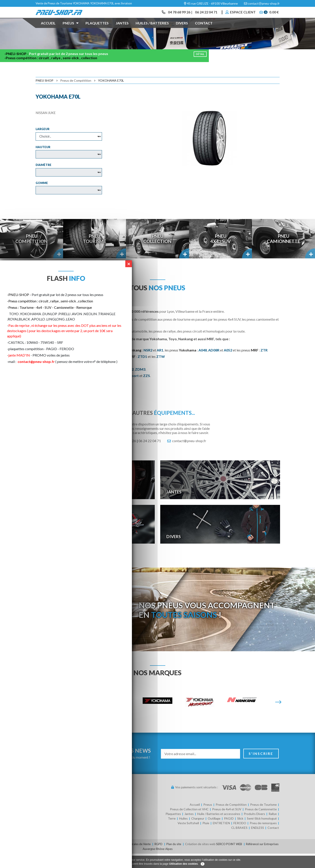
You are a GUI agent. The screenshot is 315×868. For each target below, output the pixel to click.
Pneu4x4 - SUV (220, 253)
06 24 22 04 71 (204, 15)
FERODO (240, 838)
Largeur (43, 144)
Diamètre (44, 180)
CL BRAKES (239, 842)
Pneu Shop (45, 95)
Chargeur (198, 833)
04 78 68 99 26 (175, 15)
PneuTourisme (94, 253)
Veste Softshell (188, 838)
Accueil (48, 29)
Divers (182, 29)
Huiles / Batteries (152, 29)
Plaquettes (97, 29)
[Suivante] (278, 717)
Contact (204, 29)
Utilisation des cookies (184, 864)
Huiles (183, 833)
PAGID (229, 833)
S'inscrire (261, 768)
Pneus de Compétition (76, 95)
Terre (172, 833)
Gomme (42, 197)
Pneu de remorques (263, 838)
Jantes (122, 29)
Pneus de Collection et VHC (189, 824)
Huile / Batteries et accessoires (219, 828)
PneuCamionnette (284, 253)
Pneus (71, 29)
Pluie (206, 838)
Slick (240, 833)
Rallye (273, 828)
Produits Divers (254, 828)
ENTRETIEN (221, 838)
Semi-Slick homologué (262, 833)
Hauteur (43, 162)
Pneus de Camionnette (261, 824)
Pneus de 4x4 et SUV (227, 824)
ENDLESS (258, 842)
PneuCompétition (32, 253)
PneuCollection (157, 253)
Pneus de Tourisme (263, 819)
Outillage (214, 833)
